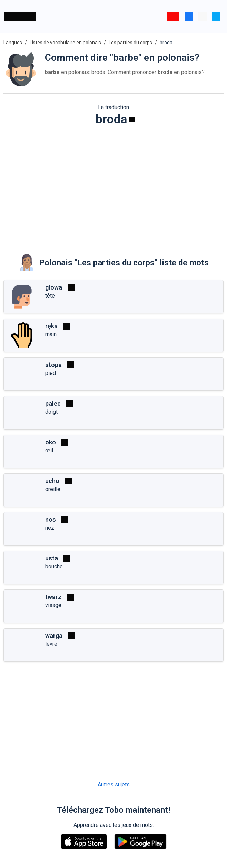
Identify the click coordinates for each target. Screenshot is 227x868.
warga (54, 636)
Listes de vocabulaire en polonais (65, 43)
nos (51, 520)
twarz (53, 597)
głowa (54, 287)
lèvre (51, 644)
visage (53, 605)
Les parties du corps (130, 43)
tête (50, 296)
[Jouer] (132, 120)
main (51, 334)
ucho (52, 481)
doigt (51, 412)
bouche (54, 567)
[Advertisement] (113, 185)
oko (51, 442)
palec (53, 403)
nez (50, 528)
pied (51, 373)
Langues (13, 43)
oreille (53, 489)
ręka (51, 326)
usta (52, 558)
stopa (53, 365)
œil (49, 450)
